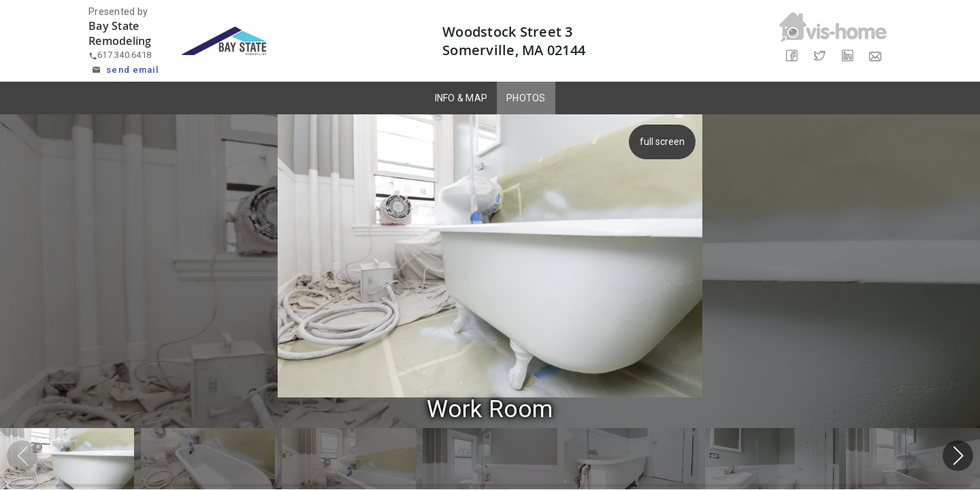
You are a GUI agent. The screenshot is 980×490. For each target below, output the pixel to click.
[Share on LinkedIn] (847, 56)
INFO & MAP (461, 98)
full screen (660, 142)
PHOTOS (526, 98)
